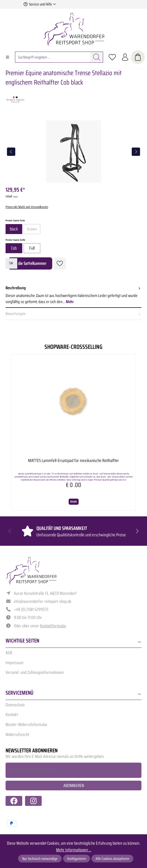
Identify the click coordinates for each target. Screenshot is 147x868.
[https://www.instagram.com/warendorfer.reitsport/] (33, 801)
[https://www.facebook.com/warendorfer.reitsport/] (14, 801)
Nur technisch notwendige (40, 859)
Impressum (14, 663)
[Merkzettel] (112, 57)
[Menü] (8, 57)
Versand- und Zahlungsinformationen (35, 672)
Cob (14, 248)
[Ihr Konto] (125, 57)
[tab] (73, 295)
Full (32, 248)
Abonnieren (74, 785)
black (14, 229)
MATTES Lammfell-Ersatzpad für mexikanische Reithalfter (73, 461)
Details (74, 502)
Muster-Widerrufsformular (27, 724)
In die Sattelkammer (30, 263)
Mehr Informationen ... (74, 850)
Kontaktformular (53, 626)
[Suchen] (97, 57)
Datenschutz (15, 705)
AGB (9, 653)
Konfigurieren (77, 859)
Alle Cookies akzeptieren (112, 859)
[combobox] (53, 57)
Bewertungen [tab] (73, 314)
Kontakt (12, 715)
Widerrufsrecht (17, 734)
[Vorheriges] (11, 152)
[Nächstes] (136, 152)
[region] (73, 152)
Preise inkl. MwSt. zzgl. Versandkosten (27, 207)
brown (34, 230)
